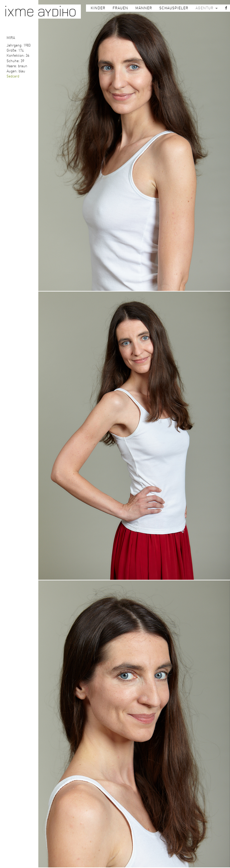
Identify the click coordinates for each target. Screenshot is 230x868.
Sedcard (13, 76)
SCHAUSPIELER (174, 8)
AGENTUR (207, 8)
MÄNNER (144, 8)
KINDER (98, 8)
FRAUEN (120, 8)
